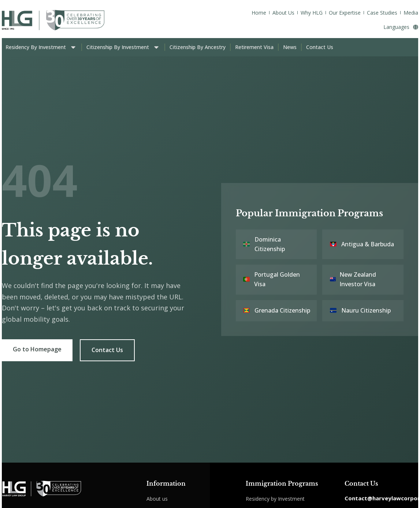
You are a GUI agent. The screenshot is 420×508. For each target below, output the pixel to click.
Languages (401, 27)
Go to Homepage (37, 349)
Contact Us (107, 350)
